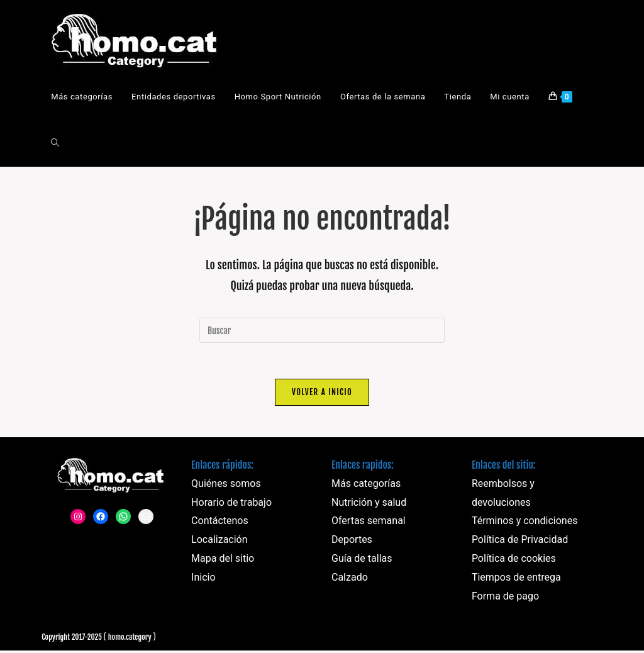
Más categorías (366, 485)
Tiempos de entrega (516, 579)
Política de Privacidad (520, 541)
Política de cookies (514, 560)
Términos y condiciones (525, 523)
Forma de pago (505, 598)
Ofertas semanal (369, 523)
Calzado (350, 579)
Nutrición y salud (369, 504)
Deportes (352, 541)
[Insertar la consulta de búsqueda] (322, 330)
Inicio (203, 579)
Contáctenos (220, 523)
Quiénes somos (226, 485)
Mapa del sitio (223, 560)
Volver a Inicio (322, 394)
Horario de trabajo (231, 504)
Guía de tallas (362, 560)
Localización (219, 541)
